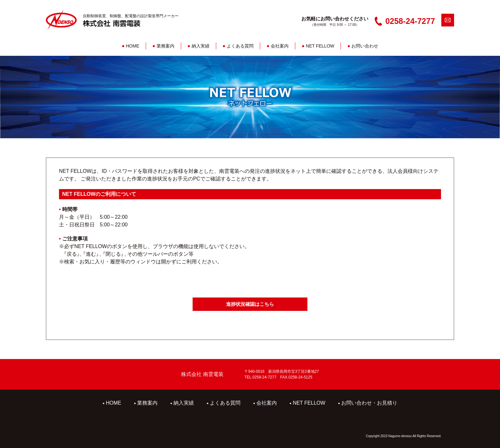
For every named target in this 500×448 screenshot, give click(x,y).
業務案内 (163, 46)
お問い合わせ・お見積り (368, 403)
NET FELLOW (318, 46)
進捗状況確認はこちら (250, 304)
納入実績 (199, 46)
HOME (131, 46)
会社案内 (278, 46)
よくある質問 (238, 46)
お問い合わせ (363, 46)
